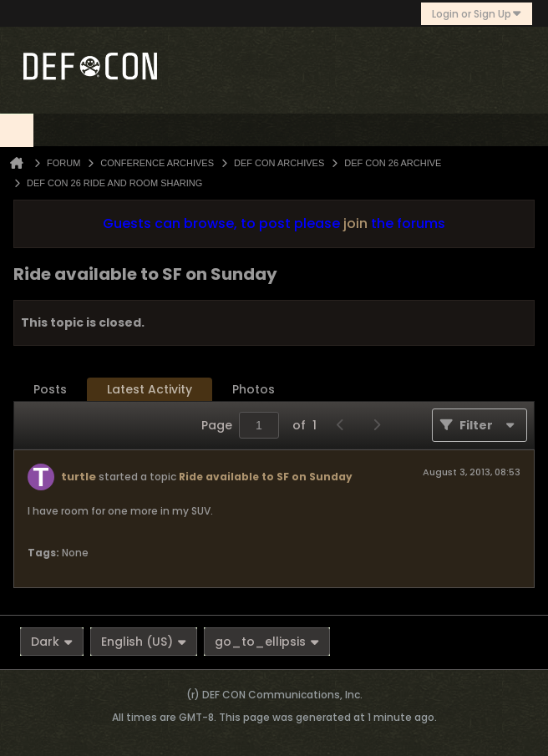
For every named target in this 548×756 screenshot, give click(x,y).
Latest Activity (150, 389)
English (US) (144, 642)
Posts (50, 389)
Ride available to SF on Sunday (266, 477)
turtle (79, 477)
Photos (254, 389)
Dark (52, 642)
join (355, 223)
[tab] (50, 390)
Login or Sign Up (477, 14)
